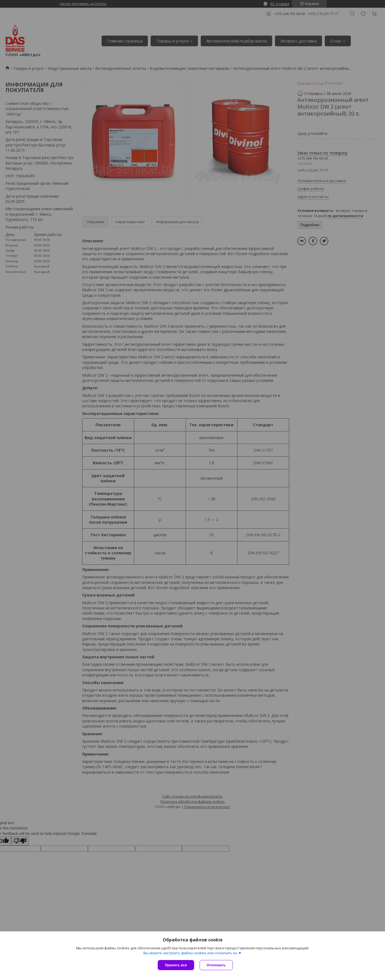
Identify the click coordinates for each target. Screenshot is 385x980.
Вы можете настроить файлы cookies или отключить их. (191, 953)
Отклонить (216, 965)
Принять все (176, 965)
